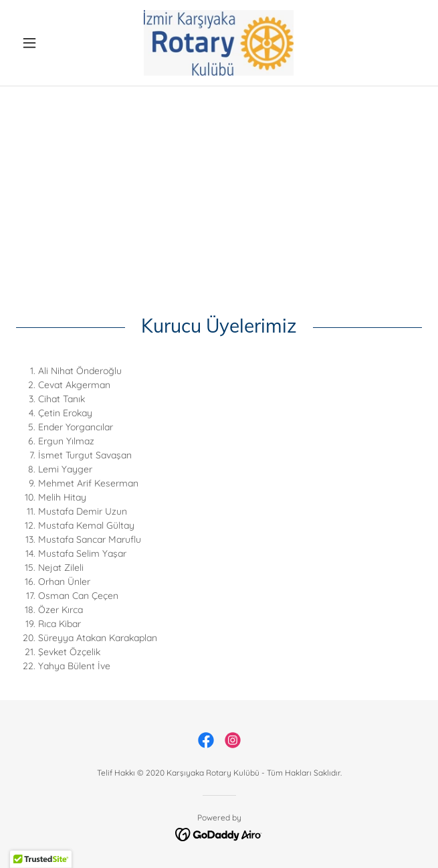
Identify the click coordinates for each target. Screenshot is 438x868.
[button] (46, 43)
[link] (219, 43)
